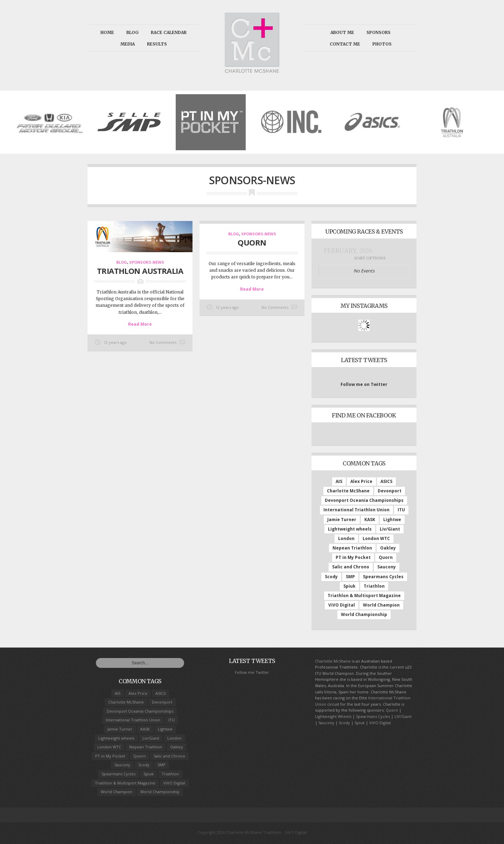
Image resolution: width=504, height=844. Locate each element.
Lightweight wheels (350, 529)
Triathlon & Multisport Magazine (364, 596)
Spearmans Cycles (383, 577)
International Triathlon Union (356, 510)
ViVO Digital (342, 605)
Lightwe (392, 520)
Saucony (387, 567)
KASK (370, 520)
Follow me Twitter (252, 672)
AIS (339, 481)
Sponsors (379, 32)
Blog (132, 32)
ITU (401, 510)
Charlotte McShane (348, 491)
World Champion (381, 605)
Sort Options (370, 258)
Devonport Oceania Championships (364, 500)
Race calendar (169, 32)
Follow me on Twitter (364, 384)
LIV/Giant (403, 716)
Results (157, 44)
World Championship (364, 614)
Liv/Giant (390, 529)
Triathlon (374, 586)
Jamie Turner (342, 520)
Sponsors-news (147, 262)
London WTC (376, 538)
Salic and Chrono (351, 567)
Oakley (388, 548)
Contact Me (345, 44)
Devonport (390, 491)
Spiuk (349, 586)
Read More (140, 324)
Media (128, 44)
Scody (331, 577)
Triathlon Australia (140, 270)
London (346, 538)
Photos (382, 44)
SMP (350, 577)
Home (107, 32)
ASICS (386, 481)
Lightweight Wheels (333, 716)
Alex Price (361, 481)
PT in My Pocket (353, 557)
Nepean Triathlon (352, 548)
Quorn (386, 557)
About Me (342, 32)
